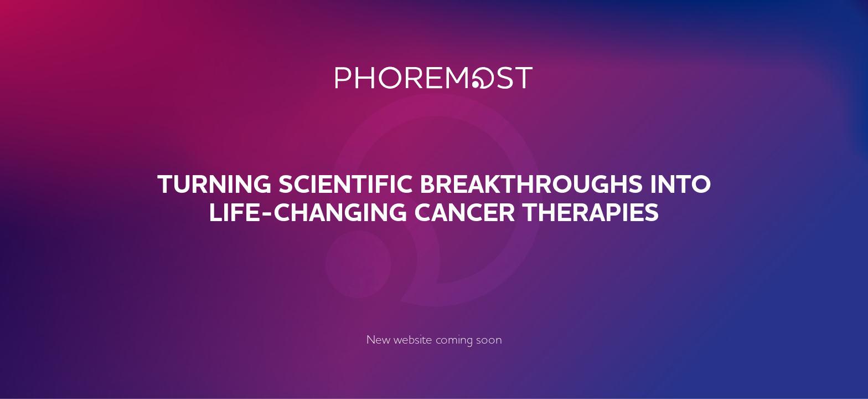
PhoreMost (434, 78)
